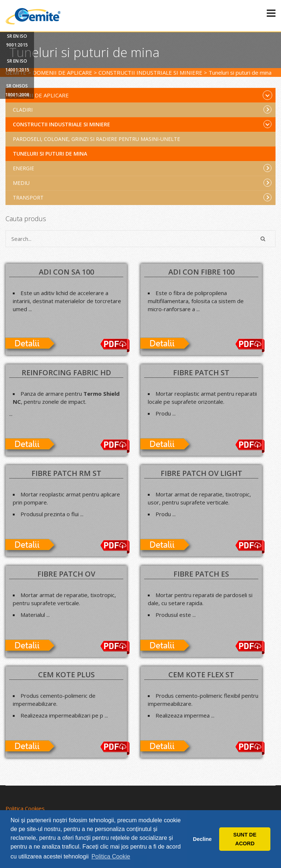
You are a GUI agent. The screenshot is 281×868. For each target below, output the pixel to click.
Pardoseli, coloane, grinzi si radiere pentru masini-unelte (96, 139)
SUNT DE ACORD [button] (245, 839)
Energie (142, 168)
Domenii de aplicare (141, 95)
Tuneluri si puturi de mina (50, 154)
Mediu (142, 183)
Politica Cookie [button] (111, 856)
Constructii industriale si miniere (142, 124)
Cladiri (142, 109)
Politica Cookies (25, 808)
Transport (142, 197)
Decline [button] (202, 839)
